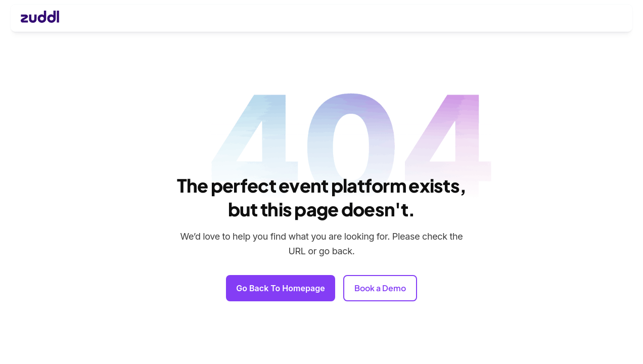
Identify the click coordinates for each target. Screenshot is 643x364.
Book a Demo (380, 288)
